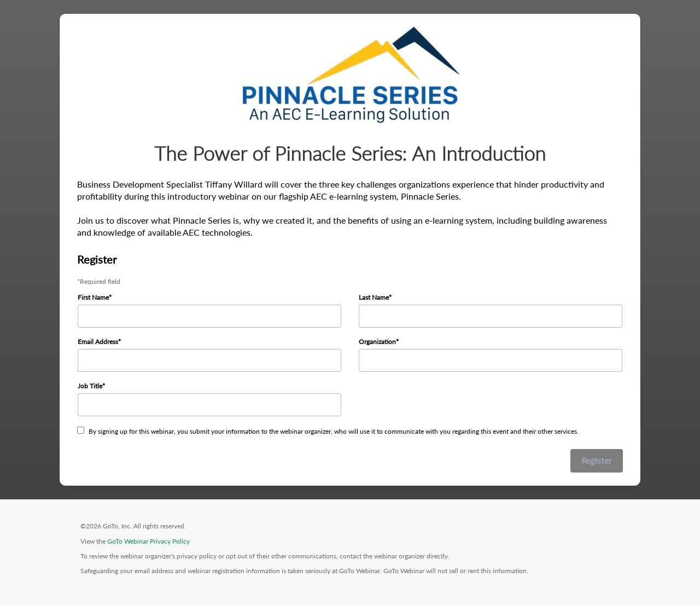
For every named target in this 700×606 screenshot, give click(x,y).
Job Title (90, 386)
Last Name (374, 297)
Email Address (98, 342)
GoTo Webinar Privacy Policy (148, 541)
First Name (93, 297)
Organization (377, 342)
